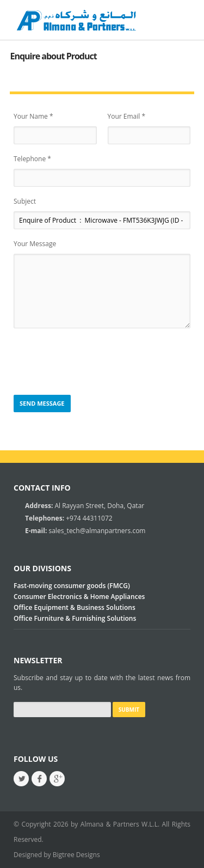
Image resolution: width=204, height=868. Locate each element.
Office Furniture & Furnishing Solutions (75, 618)
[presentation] (96, 362)
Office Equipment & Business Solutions (75, 607)
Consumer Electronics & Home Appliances (79, 597)
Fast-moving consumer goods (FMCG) (72, 586)
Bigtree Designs (76, 855)
